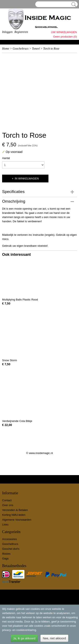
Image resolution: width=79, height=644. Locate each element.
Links (5, 525)
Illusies (6, 554)
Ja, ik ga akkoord (24, 638)
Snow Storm (10, 360)
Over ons (8, 505)
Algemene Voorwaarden (17, 520)
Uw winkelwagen (64, 32)
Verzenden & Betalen (15, 510)
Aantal (6, 158)
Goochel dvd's (11, 549)
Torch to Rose (51, 49)
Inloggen (7, 32)
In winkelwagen (27, 179)
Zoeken (73, 4)
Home (6, 49)
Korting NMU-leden (14, 515)
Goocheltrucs (21, 49)
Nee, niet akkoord (54, 638)
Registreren (21, 32)
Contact (7, 500)
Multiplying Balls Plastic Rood (20, 300)
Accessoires (9, 539)
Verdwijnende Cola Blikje (17, 421)
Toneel (36, 49)
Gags (5, 558)
